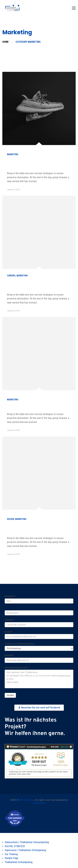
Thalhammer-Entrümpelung (19, 862)
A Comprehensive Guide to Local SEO (37, 407)
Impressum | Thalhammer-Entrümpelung (25, 850)
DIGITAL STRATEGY (15, 846)
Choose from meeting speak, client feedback (35, 164)
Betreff (9, 656)
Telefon (9, 620)
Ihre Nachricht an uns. (17, 668)
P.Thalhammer (27, 800)
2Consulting (39, 803)
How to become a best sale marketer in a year (38, 285)
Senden (10, 695)
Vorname (10, 596)
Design (11, 519)
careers (11, 276)
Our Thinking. (12, 854)
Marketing (13, 154)
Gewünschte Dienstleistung (20, 644)
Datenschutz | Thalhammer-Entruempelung (27, 842)
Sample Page (11, 858)
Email (8, 632)
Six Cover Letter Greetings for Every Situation (35, 528)
